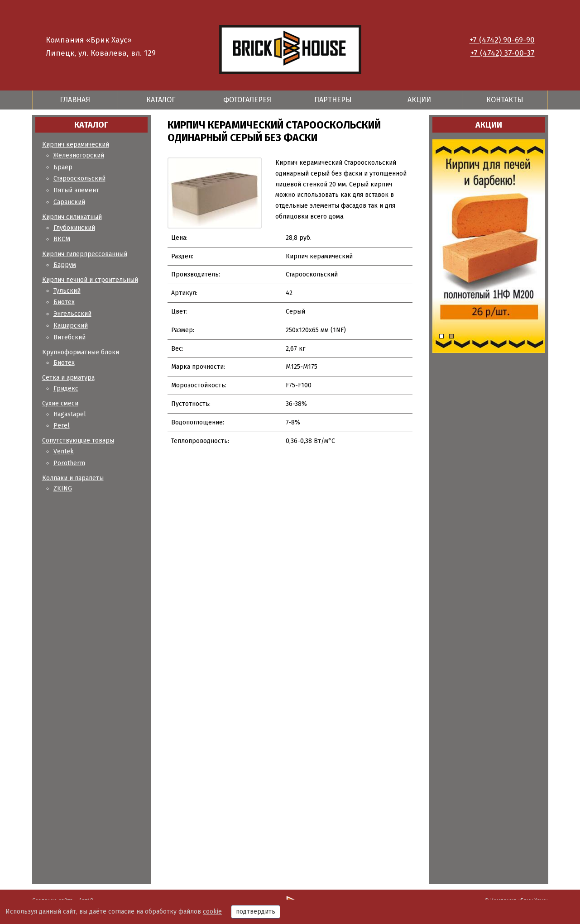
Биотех (64, 302)
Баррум (65, 265)
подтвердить (256, 912)
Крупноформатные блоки (81, 352)
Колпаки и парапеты (73, 478)
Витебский (70, 337)
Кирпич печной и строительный (90, 280)
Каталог (161, 100)
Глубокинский (74, 228)
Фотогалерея (247, 100)
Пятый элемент (76, 190)
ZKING (63, 488)
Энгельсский (72, 314)
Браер (63, 167)
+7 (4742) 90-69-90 (502, 40)
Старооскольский (79, 179)
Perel (62, 426)
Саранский (69, 202)
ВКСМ (62, 239)
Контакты (505, 100)
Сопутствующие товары (78, 441)
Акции (419, 100)
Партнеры (333, 100)
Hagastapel (70, 414)
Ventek (64, 451)
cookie (212, 912)
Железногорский (79, 155)
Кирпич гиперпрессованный (85, 254)
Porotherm (69, 463)
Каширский (71, 326)
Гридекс (66, 388)
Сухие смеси (60, 403)
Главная (75, 100)
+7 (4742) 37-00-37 (503, 53)
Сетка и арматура (68, 378)
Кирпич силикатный (72, 217)
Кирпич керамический (76, 145)
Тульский (67, 291)
